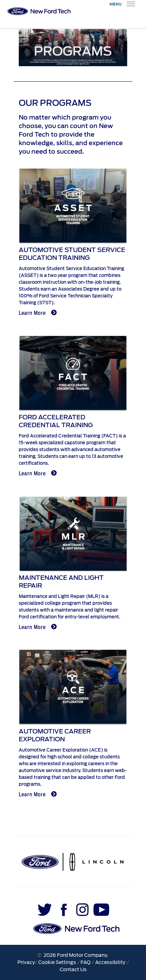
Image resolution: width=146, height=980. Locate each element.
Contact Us (73, 969)
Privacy (26, 962)
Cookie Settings (57, 962)
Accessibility (110, 962)
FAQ (86, 962)
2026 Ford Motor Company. (75, 955)
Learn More (38, 313)
